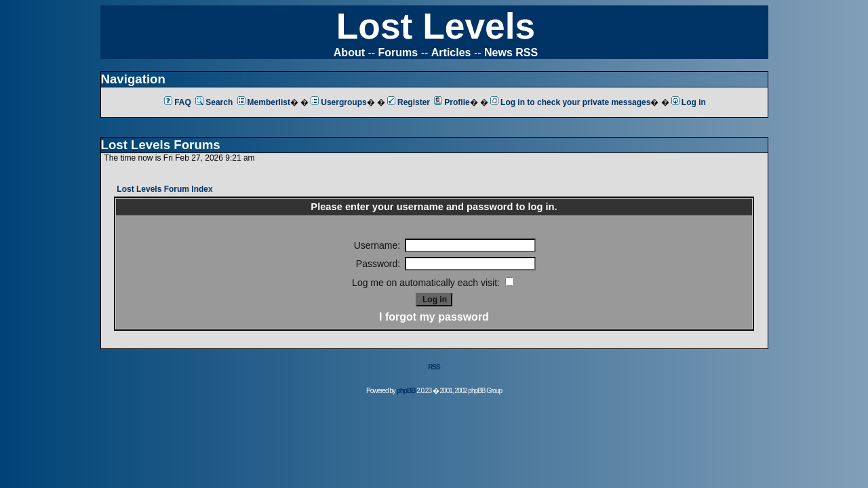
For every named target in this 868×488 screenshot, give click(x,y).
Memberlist (264, 102)
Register (409, 102)
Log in (689, 102)
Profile (452, 102)
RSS (434, 367)
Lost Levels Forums (161, 145)
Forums (398, 53)
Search (214, 102)
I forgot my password (434, 317)
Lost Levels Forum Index (164, 189)
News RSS (511, 53)
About (349, 53)
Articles (451, 53)
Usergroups (338, 102)
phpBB (406, 391)
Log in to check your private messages (570, 102)
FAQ (178, 102)
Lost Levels (436, 26)
